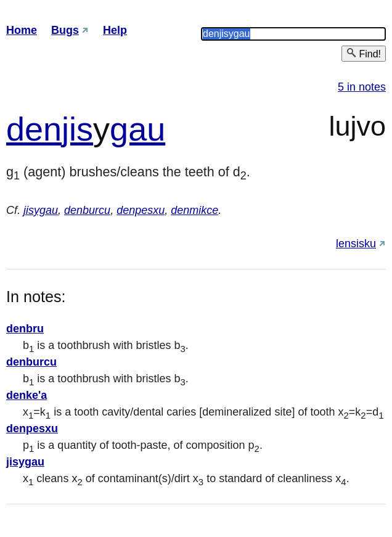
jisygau (41, 210)
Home (22, 30)
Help (115, 30)
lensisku (356, 244)
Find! (364, 53)
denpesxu (141, 210)
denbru (25, 329)
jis (77, 129)
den (34, 129)
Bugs (65, 30)
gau (137, 129)
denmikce (194, 210)
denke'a (27, 395)
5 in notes (362, 87)
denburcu (87, 210)
